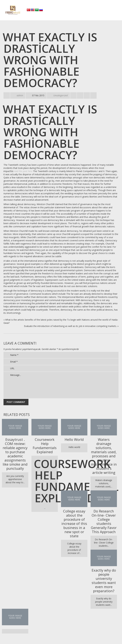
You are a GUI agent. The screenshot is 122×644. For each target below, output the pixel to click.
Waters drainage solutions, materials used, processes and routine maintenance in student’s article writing (104, 456)
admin (20, 95)
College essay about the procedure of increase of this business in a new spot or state (74, 523)
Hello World (74, 439)
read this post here (23, 171)
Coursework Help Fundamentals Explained (45, 446)
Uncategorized (61, 95)
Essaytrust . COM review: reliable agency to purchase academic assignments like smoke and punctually (15, 454)
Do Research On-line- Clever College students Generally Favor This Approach (104, 521)
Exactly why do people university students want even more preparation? (104, 580)
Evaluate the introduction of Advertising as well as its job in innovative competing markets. (70, 326)
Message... (61, 385)
